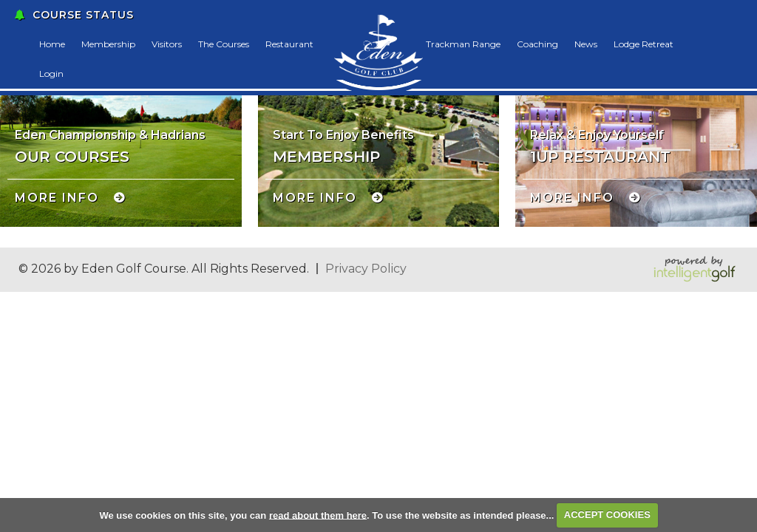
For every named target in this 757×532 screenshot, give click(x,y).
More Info (57, 198)
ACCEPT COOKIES (607, 515)
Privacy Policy (366, 269)
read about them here (318, 515)
